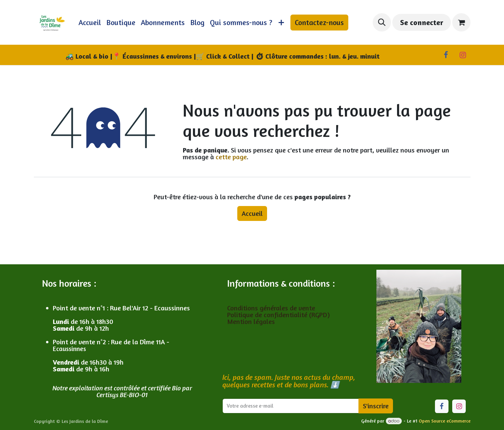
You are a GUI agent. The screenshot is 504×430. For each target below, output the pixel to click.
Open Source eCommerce (445, 421)
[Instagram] (463, 55)
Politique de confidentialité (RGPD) (278, 315)
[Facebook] (446, 55)
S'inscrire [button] (376, 406)
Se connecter (422, 22)
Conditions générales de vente (272, 308)
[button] (382, 22)
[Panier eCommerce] (461, 22)
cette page (231, 157)
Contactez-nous (319, 22)
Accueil (252, 213)
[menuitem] (90, 22)
